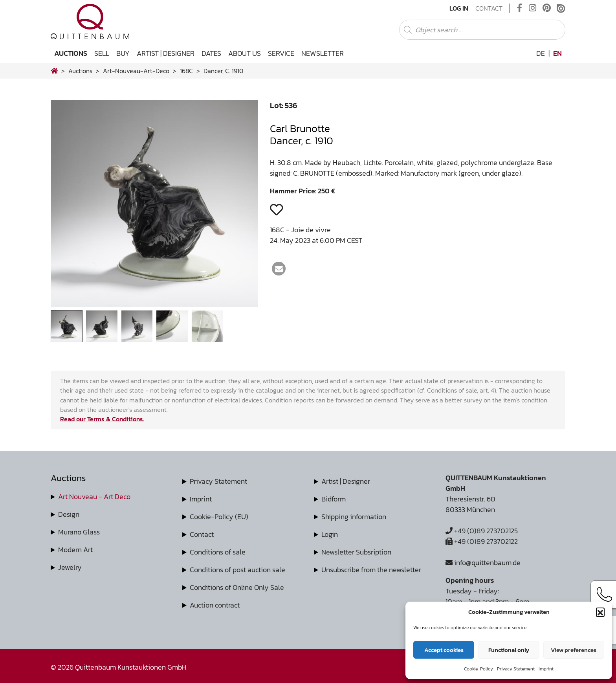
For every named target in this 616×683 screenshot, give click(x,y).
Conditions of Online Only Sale (237, 587)
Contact (489, 8)
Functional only (509, 650)
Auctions (71, 53)
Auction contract (215, 605)
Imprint (546, 669)
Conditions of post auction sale (237, 570)
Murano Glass (79, 532)
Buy (123, 53)
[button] (600, 612)
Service (281, 53)
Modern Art (75, 550)
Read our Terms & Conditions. (102, 419)
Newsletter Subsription (356, 552)
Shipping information (354, 517)
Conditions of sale (218, 552)
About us (245, 53)
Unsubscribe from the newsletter (371, 570)
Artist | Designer (166, 53)
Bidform (334, 499)
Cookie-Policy (478, 669)
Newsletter (323, 53)
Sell (102, 53)
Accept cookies (444, 650)
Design (69, 514)
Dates (211, 53)
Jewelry (70, 567)
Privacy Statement (516, 669)
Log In (459, 8)
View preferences (574, 650)
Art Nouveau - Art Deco (94, 497)
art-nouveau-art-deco (136, 71)
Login (330, 534)
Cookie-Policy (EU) (219, 517)
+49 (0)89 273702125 (482, 531)
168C (186, 71)
